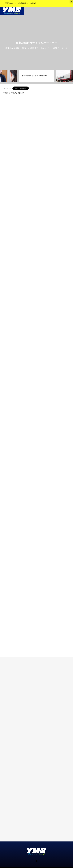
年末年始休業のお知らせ (13, 93)
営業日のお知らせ (21, 88)
